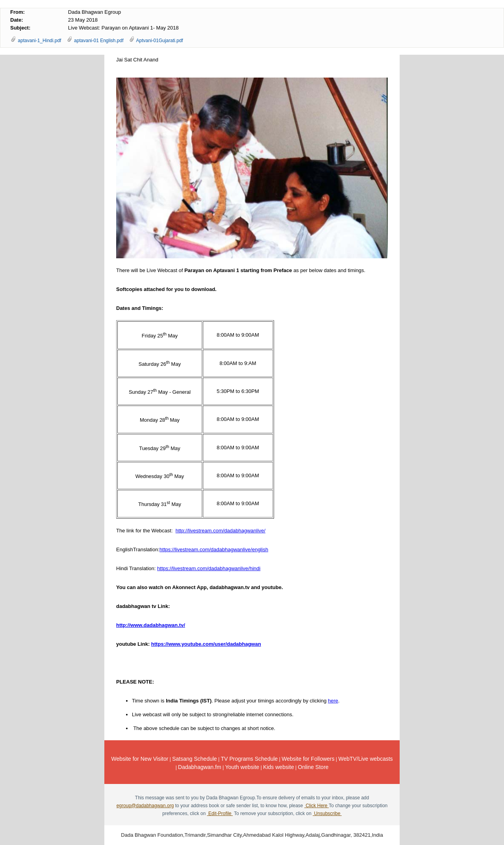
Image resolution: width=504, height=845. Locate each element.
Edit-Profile (220, 813)
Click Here (317, 806)
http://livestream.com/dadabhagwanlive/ (220, 531)
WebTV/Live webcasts (365, 759)
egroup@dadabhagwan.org (145, 806)
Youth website (242, 767)
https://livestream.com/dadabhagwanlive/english (214, 549)
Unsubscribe (327, 813)
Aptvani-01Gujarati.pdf (160, 41)
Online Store (313, 767)
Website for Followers (308, 759)
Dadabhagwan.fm (200, 767)
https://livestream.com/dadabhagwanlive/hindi (209, 568)
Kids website (279, 767)
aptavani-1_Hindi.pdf (39, 41)
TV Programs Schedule (249, 759)
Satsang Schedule (195, 759)
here (333, 701)
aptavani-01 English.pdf (99, 41)
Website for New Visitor (140, 759)
